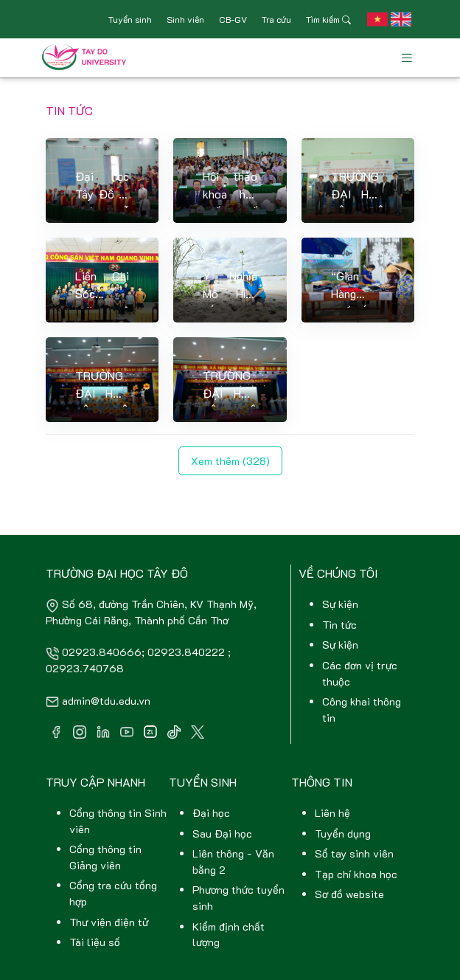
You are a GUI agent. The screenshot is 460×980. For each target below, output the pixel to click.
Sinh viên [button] (185, 19)
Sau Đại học (222, 834)
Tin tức (339, 625)
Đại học (211, 813)
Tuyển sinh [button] (130, 19)
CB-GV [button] (233, 19)
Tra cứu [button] (276, 19)
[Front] (87, 58)
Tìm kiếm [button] (328, 19)
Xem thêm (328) (230, 461)
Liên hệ (332, 813)
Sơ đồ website (349, 894)
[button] (377, 19)
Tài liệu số (95, 942)
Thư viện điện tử (109, 922)
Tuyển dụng (343, 834)
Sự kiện (340, 604)
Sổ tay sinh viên (354, 853)
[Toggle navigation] (407, 58)
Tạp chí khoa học (356, 874)
